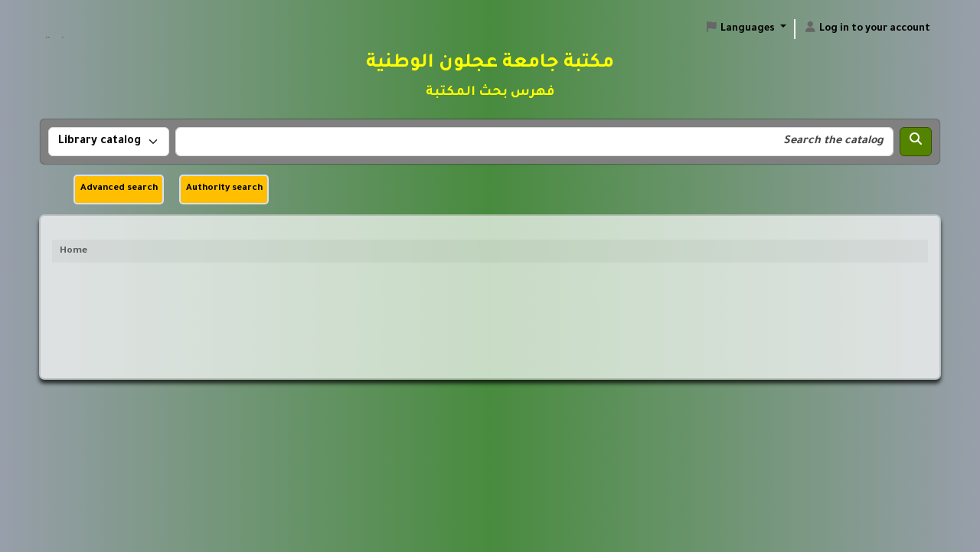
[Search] (916, 142)
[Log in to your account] (867, 29)
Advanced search (119, 189)
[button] (745, 29)
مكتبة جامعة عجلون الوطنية (82, 22)
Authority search (224, 189)
